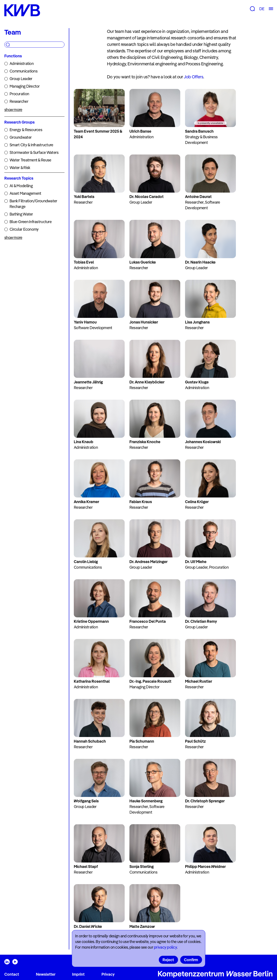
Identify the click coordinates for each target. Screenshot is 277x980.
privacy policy (165, 947)
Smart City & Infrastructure (31, 145)
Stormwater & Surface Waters (34, 152)
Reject (168, 960)
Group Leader (21, 79)
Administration (22, 64)
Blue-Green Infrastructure (31, 222)
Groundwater (21, 137)
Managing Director (25, 86)
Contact (12, 974)
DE (262, 9)
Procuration (19, 94)
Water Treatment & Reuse (30, 160)
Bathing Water (21, 214)
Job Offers (193, 77)
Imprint (78, 974)
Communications (23, 71)
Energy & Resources (26, 130)
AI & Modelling (21, 186)
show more (13, 110)
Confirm (191, 960)
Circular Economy (24, 229)
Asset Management (25, 193)
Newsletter (46, 974)
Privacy (108, 974)
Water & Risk (20, 168)
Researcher (19, 101)
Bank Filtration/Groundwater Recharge (33, 204)
